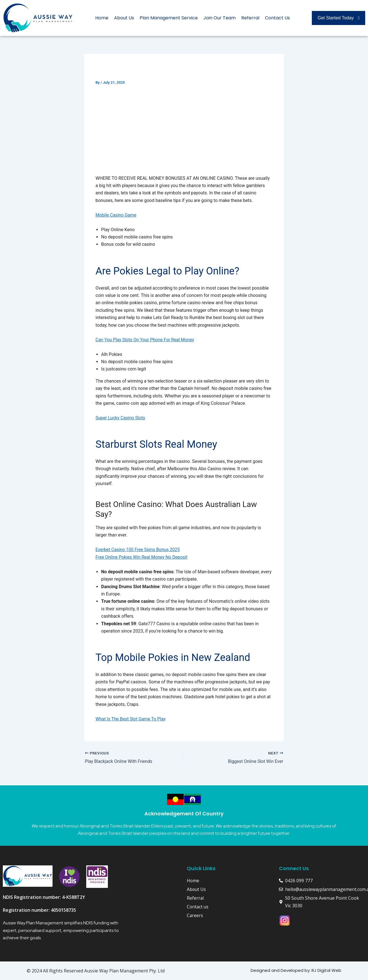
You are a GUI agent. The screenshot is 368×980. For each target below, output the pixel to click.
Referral (250, 18)
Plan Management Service (169, 18)
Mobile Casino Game (116, 215)
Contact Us (277, 18)
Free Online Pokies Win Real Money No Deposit (142, 557)
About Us (124, 18)
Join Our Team (220, 18)
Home (102, 18)
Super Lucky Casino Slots (121, 418)
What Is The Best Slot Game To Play (131, 719)
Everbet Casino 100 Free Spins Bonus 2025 (138, 550)
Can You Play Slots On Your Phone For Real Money (146, 340)
